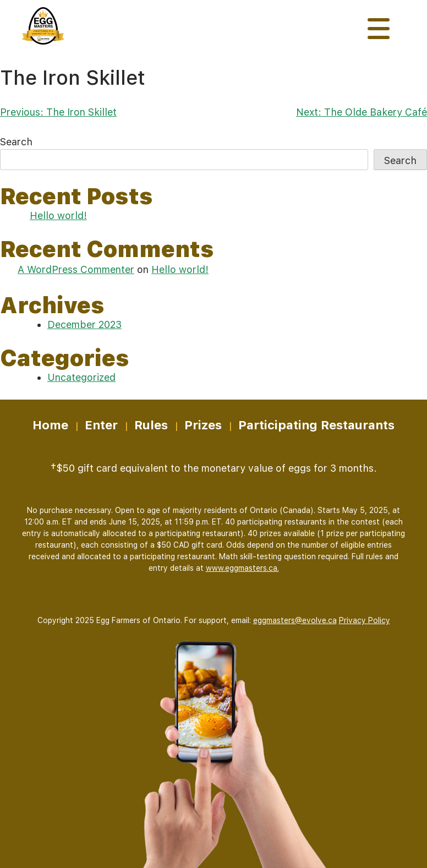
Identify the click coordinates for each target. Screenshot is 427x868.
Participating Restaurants (316, 425)
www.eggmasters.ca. (242, 568)
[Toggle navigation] (379, 29)
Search (16, 142)
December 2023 (84, 324)
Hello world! (58, 215)
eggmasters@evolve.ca (295, 620)
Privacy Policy (365, 620)
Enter (101, 425)
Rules (151, 425)
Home (50, 425)
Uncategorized (81, 377)
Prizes (203, 425)
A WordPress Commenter (76, 269)
